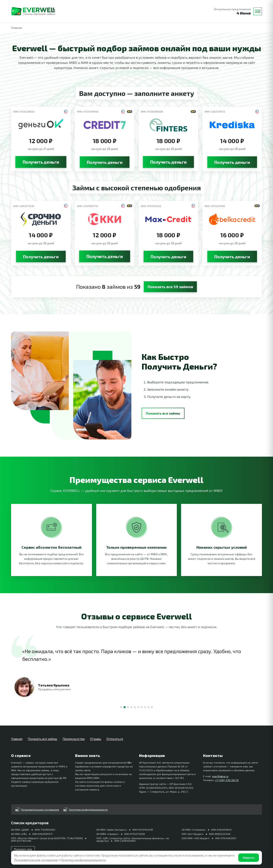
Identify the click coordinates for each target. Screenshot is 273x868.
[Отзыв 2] (125, 707)
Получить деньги (41, 162)
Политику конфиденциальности (83, 860)
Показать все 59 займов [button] (170, 287)
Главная (17, 739)
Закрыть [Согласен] (249, 858)
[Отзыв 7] (142, 707)
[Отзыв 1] (121, 707)
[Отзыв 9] (148, 707)
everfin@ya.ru (220, 776)
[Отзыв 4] (131, 707)
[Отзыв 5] (135, 707)
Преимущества (74, 739)
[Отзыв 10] (152, 707)
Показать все (23, 849)
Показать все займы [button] (163, 413)
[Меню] (258, 11)
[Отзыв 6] (138, 707)
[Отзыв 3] (128, 707)
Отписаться (115, 739)
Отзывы (96, 739)
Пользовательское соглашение (37, 809)
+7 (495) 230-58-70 (227, 780)
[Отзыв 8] (145, 707)
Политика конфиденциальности (86, 809)
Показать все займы (42, 739)
